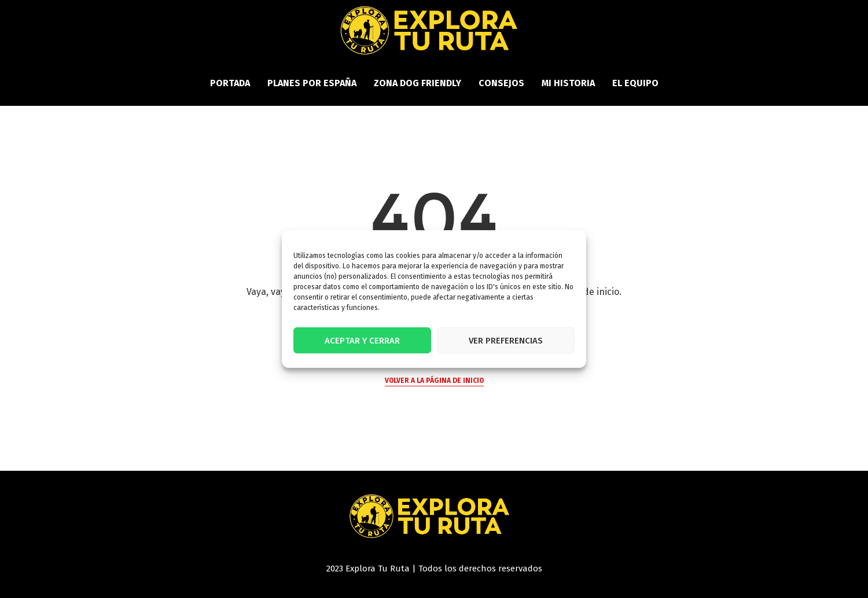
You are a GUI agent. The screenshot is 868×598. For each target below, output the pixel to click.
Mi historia (568, 83)
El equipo (635, 83)
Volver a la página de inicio (434, 381)
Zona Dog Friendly (418, 83)
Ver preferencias (506, 341)
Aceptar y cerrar (362, 341)
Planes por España (312, 83)
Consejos (501, 83)
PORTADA (230, 83)
